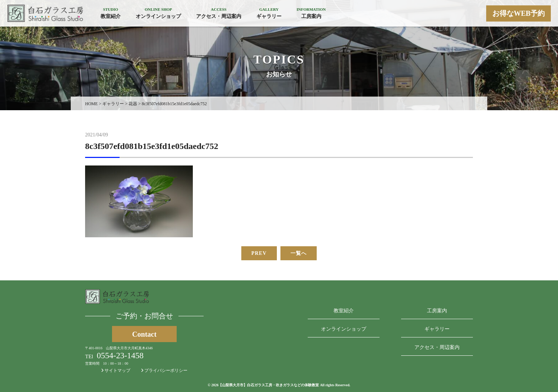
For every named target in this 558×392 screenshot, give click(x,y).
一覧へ (299, 253)
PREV (259, 253)
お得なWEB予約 (519, 13)
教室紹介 (344, 311)
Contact (144, 334)
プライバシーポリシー (164, 370)
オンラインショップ (344, 329)
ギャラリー (437, 329)
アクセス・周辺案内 (437, 347)
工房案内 (437, 311)
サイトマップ (116, 370)
